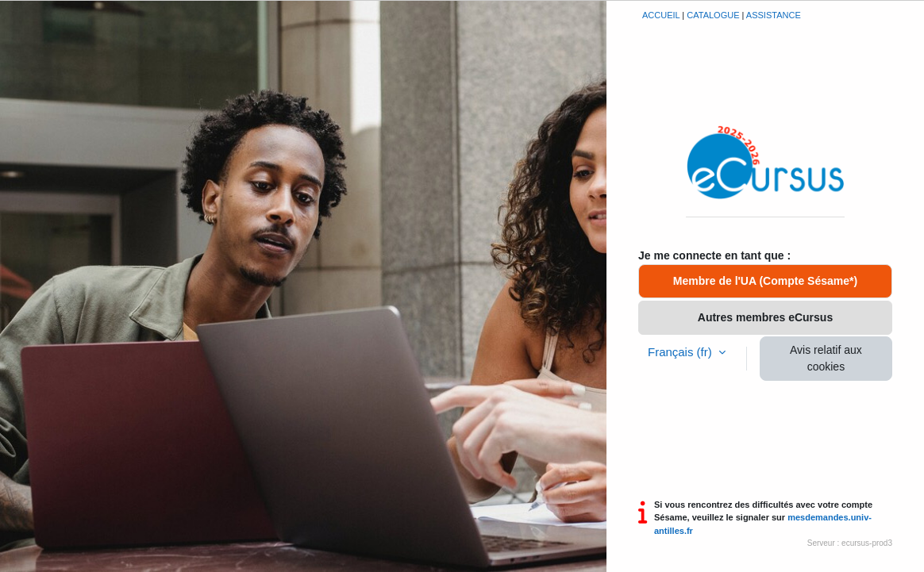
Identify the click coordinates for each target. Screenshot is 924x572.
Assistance (774, 15)
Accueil (661, 15)
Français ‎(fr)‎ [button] (681, 352)
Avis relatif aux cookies (826, 358)
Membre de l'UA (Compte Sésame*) (765, 281)
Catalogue (713, 15)
